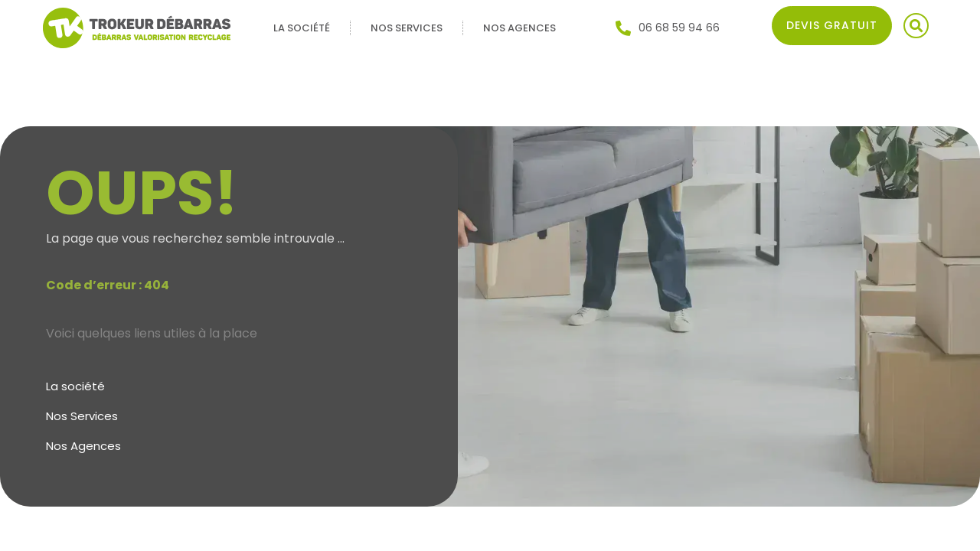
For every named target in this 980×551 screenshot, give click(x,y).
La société (302, 28)
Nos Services (407, 28)
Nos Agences (519, 28)
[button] (916, 26)
